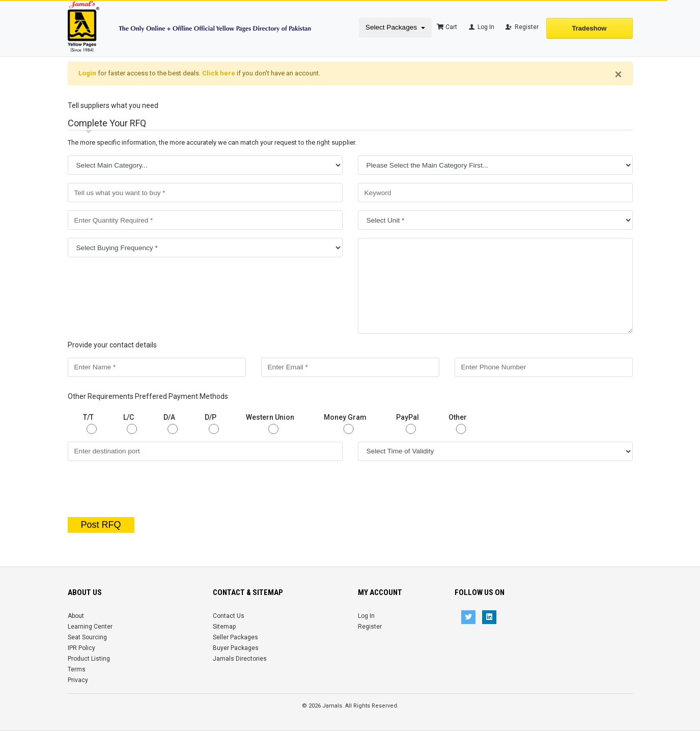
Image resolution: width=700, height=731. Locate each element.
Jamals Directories (240, 659)
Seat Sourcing (87, 637)
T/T (92, 424)
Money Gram (348, 424)
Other (461, 424)
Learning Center (90, 627)
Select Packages (392, 27)
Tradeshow (590, 28)
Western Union (273, 424)
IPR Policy (81, 648)
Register (522, 27)
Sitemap (224, 627)
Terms (77, 669)
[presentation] (350, 489)
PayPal (411, 424)
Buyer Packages (236, 648)
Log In (481, 27)
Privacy (78, 680)
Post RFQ (101, 525)
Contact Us (229, 616)
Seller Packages (235, 637)
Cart (447, 27)
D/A (173, 424)
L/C (132, 424)
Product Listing (89, 659)
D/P (214, 424)
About (76, 616)
